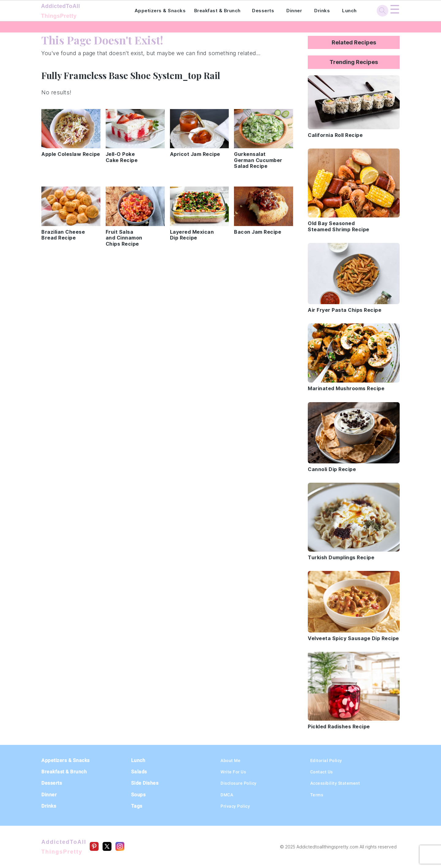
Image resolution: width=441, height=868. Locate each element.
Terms (317, 795)
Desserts (263, 11)
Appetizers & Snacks (160, 11)
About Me (230, 760)
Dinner (294, 11)
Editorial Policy (326, 760)
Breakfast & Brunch (217, 11)
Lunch (349, 11)
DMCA (227, 795)
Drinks (322, 11)
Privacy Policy (235, 806)
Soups (138, 795)
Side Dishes (145, 783)
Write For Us (233, 772)
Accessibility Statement (335, 783)
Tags (137, 806)
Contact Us (322, 772)
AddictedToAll (79, 12)
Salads (139, 772)
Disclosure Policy (239, 783)
